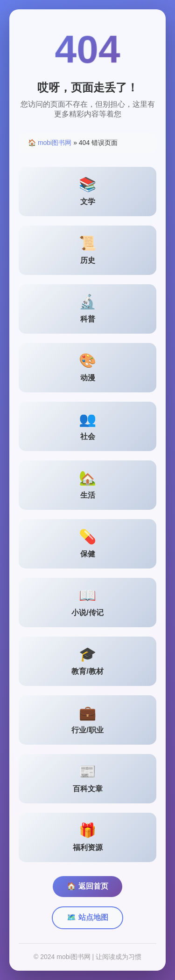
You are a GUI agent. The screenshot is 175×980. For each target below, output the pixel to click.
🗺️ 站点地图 (87, 917)
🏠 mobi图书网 (50, 143)
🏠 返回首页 (87, 886)
